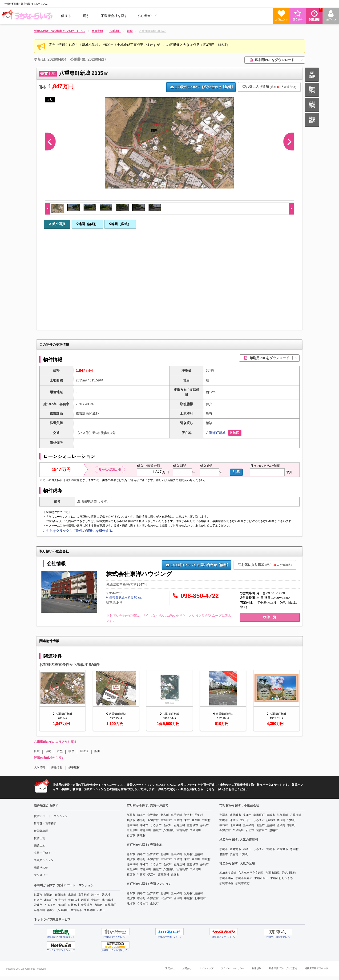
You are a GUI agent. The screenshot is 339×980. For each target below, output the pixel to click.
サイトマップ (206, 968)
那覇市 (38, 895)
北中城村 (107, 900)
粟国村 (175, 875)
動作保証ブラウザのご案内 (283, 968)
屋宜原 (84, 751)
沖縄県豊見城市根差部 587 (124, 598)
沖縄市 (38, 905)
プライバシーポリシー (233, 968)
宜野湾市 (60, 895)
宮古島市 (76, 910)
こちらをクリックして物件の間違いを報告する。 (79, 531)
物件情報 (312, 90)
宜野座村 (73, 905)
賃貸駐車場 (41, 831)
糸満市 (98, 905)
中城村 (96, 900)
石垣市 (101, 910)
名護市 (38, 900)
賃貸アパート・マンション (51, 816)
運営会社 (170, 968)
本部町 (48, 900)
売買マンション (44, 860)
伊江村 (141, 835)
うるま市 (50, 905)
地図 (235, 433)
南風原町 (110, 905)
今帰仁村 (60, 900)
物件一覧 (270, 617)
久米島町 (40, 767)
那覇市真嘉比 (244, 878)
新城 (222, 433)
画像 (312, 75)
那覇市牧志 (242, 883)
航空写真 (57, 224)
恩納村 (106, 895)
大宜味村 (73, 900)
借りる (66, 16)
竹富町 (141, 875)
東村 (187, 820)
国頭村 (178, 820)
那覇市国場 (273, 873)
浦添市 (48, 895)
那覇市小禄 (226, 883)
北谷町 (72, 895)
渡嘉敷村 (163, 875)
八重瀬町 (212, 433)
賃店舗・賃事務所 (45, 823)
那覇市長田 (261, 878)
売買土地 (40, 846)
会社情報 (312, 105)
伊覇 (48, 751)
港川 (97, 751)
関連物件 (312, 120)
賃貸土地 (40, 838)
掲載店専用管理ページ (316, 968)
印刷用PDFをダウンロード (277, 60)
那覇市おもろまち (282, 878)
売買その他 (41, 868)
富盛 (60, 751)
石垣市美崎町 (228, 873)
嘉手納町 (84, 895)
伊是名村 (57, 767)
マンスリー (41, 875)
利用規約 (257, 968)
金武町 (62, 905)
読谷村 (96, 895)
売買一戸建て (42, 853)
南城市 (51, 910)
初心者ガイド (147, 16)
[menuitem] (28, 16)
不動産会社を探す (114, 16)
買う (86, 16)
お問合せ (187, 968)
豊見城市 (87, 905)
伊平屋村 (74, 767)
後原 (71, 751)
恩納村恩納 (289, 873)
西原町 (85, 900)
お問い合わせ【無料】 (202, 87)
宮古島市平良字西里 (251, 873)
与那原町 (40, 910)
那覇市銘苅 (226, 878)
